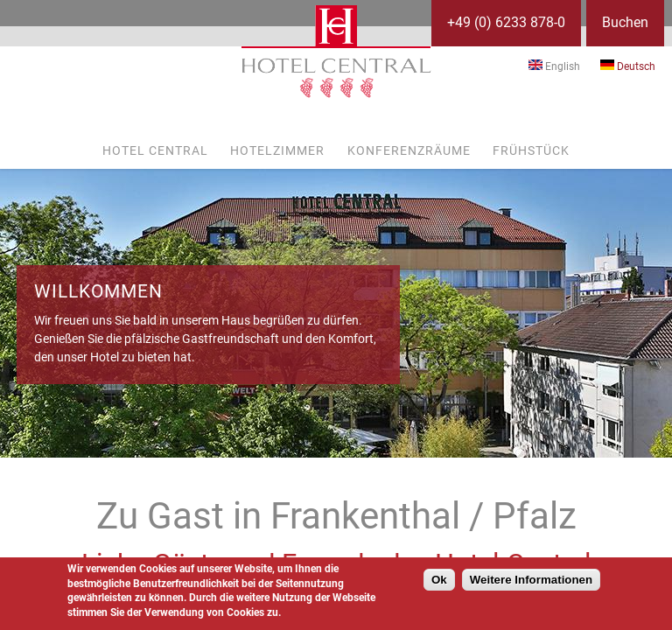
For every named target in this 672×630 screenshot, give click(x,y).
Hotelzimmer (277, 150)
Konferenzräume (409, 150)
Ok (439, 580)
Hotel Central (155, 150)
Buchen (625, 22)
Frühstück (531, 150)
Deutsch (628, 66)
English (554, 66)
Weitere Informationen (531, 580)
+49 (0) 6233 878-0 (506, 22)
